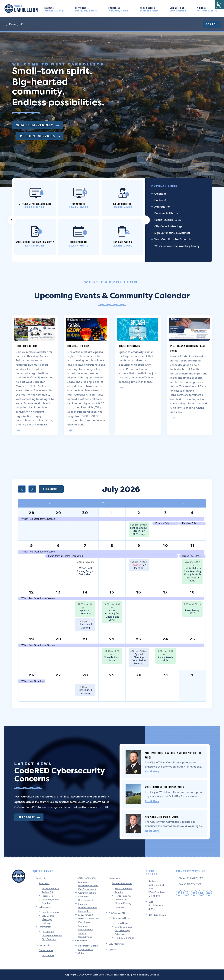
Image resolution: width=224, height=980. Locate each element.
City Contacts (49, 939)
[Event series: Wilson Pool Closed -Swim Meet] (85, 565)
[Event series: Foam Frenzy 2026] (192, 607)
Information (45, 927)
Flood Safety (49, 932)
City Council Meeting (85, 626)
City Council (48, 955)
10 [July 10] (166, 545)
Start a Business (123, 888)
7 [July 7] (85, 545)
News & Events (149, 9)
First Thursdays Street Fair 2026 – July (139, 531)
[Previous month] (22, 489)
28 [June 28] (32, 513)
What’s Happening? (38, 125)
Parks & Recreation (88, 919)
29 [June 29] (58, 513)
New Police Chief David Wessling (162, 817)
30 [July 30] (139, 675)
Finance (83, 904)
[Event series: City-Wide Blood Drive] (114, 654)
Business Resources (122, 883)
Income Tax (48, 896)
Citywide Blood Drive (112, 659)
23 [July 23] (139, 639)
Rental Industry (123, 896)
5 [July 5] (32, 545)
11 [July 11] (192, 545)
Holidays (46, 923)
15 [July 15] (112, 592)
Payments (44, 883)
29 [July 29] (112, 675)
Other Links (81, 941)
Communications (87, 893)
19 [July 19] (32, 639)
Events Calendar (51, 912)
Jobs (81, 953)
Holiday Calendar (124, 938)
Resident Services (40, 136)
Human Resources (88, 907)
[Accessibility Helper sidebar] (219, 5)
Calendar (160, 194)
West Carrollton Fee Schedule (173, 239)
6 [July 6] (58, 545)
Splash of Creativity (130, 346)
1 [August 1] (192, 675)
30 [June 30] (85, 513)
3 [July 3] (166, 513)
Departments (86, 9)
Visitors (207, 9)
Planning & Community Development (86, 926)
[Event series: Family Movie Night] (167, 654)
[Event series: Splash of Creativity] (87, 607)
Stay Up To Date (121, 918)
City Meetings (178, 9)
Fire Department (87, 889)
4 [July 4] (192, 513)
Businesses (118, 9)
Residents (54, 9)
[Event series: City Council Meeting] (89, 622)
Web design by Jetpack (146, 975)
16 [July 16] (139, 592)
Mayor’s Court (86, 915)
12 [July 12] (32, 592)
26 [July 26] (32, 675)
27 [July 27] (58, 675)
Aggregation (162, 207)
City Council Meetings (168, 226)
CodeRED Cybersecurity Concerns (59, 775)
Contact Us (161, 200)
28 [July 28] (85, 675)
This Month (51, 489)
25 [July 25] (192, 639)
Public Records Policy (168, 220)
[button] (12, 220)
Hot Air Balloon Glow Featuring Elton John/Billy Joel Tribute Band (192, 574)
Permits (46, 903)
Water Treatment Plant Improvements (164, 787)
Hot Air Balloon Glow (78, 346)
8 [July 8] (112, 545)
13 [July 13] (58, 592)
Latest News (121, 923)
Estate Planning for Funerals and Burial (112, 615)
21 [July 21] (85, 639)
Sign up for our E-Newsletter (172, 233)
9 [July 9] (139, 545)
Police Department (88, 885)
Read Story (29, 817)
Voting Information (52, 935)
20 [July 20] (58, 639)
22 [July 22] (112, 639)
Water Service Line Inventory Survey (177, 246)
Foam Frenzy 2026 (192, 612)
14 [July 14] (85, 592)
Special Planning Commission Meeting (139, 659)
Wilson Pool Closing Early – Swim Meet (85, 571)
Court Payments (50, 900)
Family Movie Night (166, 659)
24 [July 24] (166, 639)
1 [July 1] (112, 513)
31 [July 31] (166, 675)
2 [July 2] (139, 513)
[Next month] (32, 489)
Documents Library (166, 213)
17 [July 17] (166, 592)
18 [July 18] (192, 592)
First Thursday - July (27, 346)
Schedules (44, 907)
